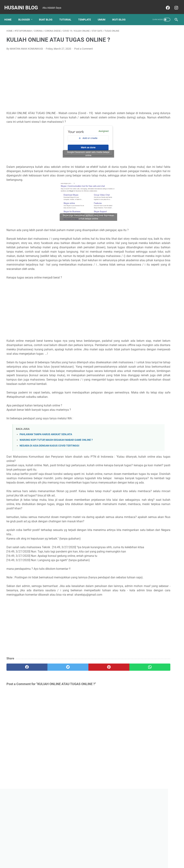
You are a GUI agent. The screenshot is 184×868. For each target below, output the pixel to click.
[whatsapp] (106, 733)
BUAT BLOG (48, 14)
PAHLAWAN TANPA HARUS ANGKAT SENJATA (46, 470)
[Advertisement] (67, 77)
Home (10, 14)
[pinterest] (78, 733)
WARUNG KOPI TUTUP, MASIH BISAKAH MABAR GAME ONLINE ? (56, 476)
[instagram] (174, 4)
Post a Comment (84, 46)
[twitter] (49, 733)
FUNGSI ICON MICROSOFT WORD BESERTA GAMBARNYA (153, 221)
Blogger (26, 14)
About (90, 855)
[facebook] (165, 4)
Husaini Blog (23, 4)
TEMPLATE (87, 14)
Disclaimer (102, 855)
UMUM (104, 14)
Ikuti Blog (121, 14)
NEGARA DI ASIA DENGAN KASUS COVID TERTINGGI (49, 481)
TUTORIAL (67, 14)
